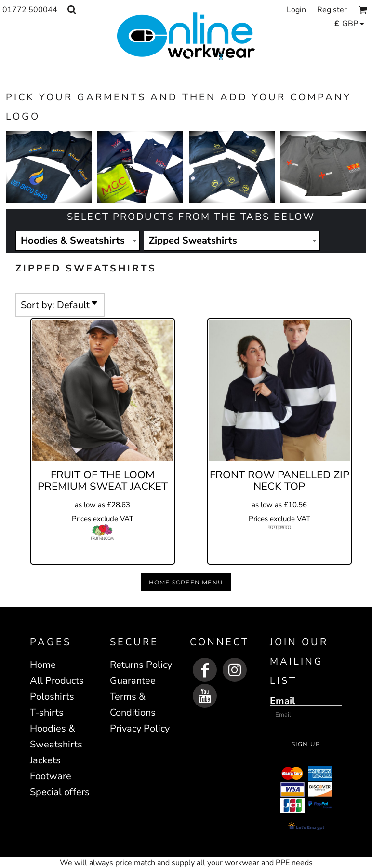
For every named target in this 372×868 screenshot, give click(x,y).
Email (282, 700)
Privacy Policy (140, 728)
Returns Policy (141, 665)
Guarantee (133, 681)
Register (332, 10)
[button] (72, 9)
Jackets (45, 760)
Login (296, 10)
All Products (57, 681)
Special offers (60, 792)
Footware (51, 776)
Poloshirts (52, 697)
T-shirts (47, 712)
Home (43, 665)
